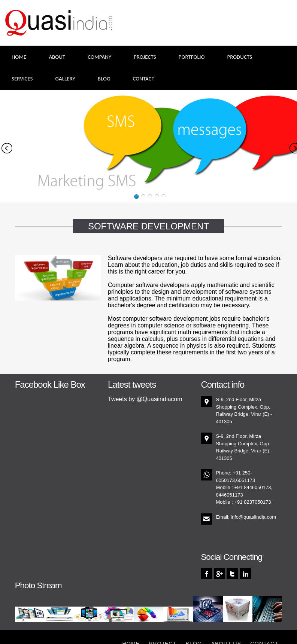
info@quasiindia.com (253, 517)
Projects (145, 57)
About (57, 57)
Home (19, 57)
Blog (104, 79)
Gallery (65, 79)
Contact (143, 79)
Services (22, 79)
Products (240, 57)
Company (99, 57)
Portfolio (192, 57)
